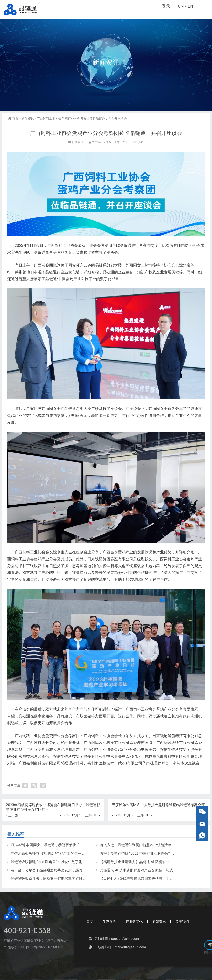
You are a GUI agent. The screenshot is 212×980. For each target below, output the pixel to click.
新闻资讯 (28, 119)
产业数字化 (134, 922)
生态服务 (109, 922)
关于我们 (182, 922)
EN (190, 6)
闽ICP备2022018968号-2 (44, 947)
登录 (166, 6)
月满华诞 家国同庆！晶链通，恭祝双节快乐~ (46, 845)
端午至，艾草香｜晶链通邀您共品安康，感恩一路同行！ (56, 870)
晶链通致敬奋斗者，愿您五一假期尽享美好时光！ (50, 879)
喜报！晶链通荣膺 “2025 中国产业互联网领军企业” (140, 854)
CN (181, 6)
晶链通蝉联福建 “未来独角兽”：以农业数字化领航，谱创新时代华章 (64, 862)
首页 (13, 119)
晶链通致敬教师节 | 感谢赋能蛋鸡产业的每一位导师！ (53, 854)
